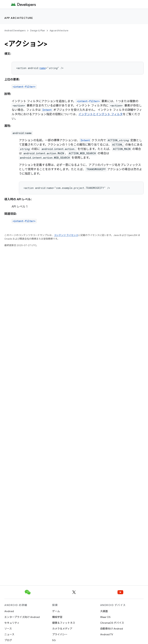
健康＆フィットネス (64, 623)
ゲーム (56, 611)
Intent (47, 110)
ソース (8, 629)
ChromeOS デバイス (112, 623)
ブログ (8, 640)
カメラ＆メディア (62, 629)
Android (9, 611)
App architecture (19, 18)
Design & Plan (38, 31)
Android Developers (15, 31)
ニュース (9, 634)
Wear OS (105, 617)
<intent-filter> (24, 87)
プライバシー (60, 634)
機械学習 (57, 617)
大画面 (104, 611)
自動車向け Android (112, 629)
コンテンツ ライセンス (66, 235)
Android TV (107, 634)
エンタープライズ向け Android (22, 617)
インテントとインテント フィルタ (101, 114)
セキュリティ (12, 623)
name (43, 68)
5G (54, 640)
